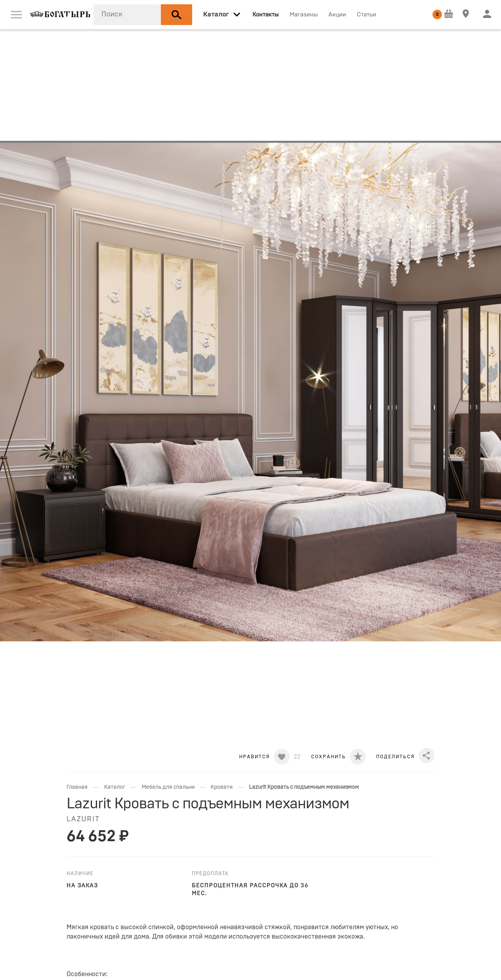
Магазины (304, 15)
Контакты (266, 15)
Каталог (115, 787)
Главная (77, 787)
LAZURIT (83, 819)
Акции (337, 15)
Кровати (222, 787)
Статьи (367, 15)
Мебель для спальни (168, 787)
